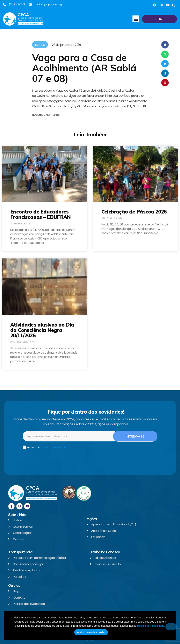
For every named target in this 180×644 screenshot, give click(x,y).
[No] (171, 627)
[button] (174, 5)
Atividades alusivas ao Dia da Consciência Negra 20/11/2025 (42, 330)
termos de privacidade (53, 447)
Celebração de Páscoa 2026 (134, 212)
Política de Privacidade (151, 626)
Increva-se (135, 436)
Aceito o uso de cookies (91, 632)
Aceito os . (45, 447)
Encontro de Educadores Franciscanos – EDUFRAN (41, 214)
